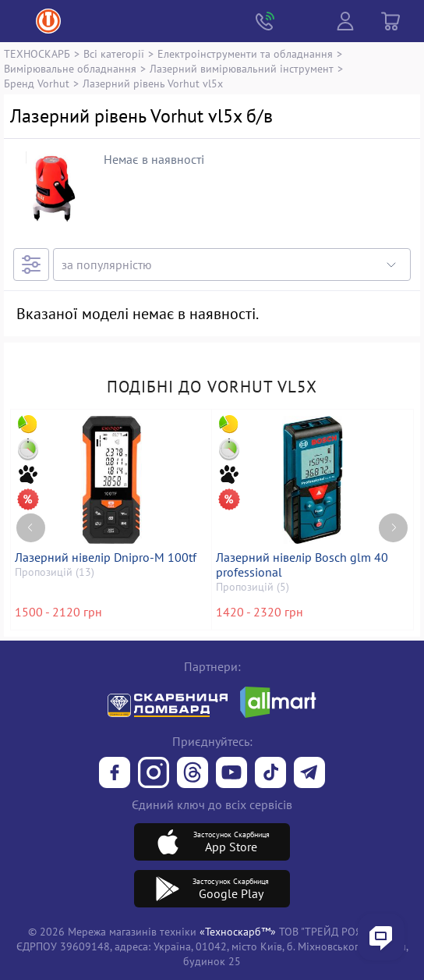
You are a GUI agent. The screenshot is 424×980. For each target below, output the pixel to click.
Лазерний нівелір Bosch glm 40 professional (302, 565)
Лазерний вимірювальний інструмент (242, 68)
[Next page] (393, 528)
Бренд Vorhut (37, 83)
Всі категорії (114, 53)
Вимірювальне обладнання (70, 68)
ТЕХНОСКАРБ (37, 53)
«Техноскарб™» (238, 931)
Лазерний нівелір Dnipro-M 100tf (106, 557)
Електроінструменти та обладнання (245, 53)
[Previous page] (31, 528)
